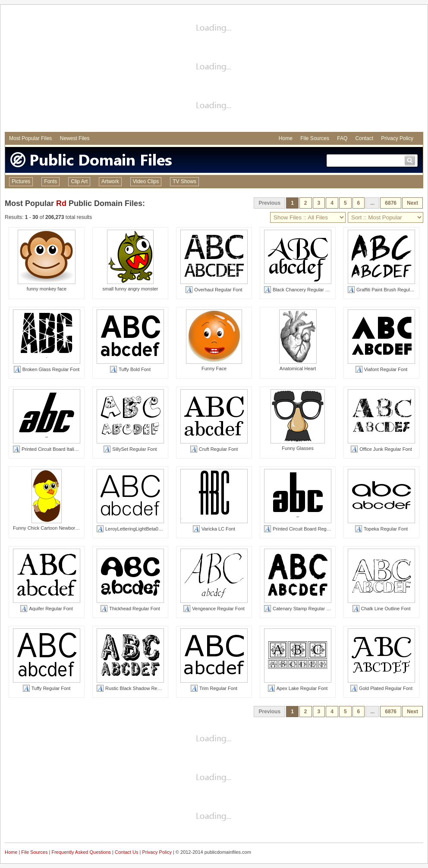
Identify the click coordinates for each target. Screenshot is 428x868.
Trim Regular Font (214, 688)
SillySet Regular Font (130, 449)
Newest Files (75, 138)
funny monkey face (47, 289)
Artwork (110, 181)
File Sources (315, 138)
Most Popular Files (30, 138)
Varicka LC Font (214, 529)
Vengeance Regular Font (214, 609)
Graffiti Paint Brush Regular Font (386, 290)
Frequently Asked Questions (81, 852)
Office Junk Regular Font (381, 449)
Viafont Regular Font (382, 369)
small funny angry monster (131, 289)
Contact (364, 138)
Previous (269, 203)
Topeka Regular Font (381, 529)
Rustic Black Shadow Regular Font (138, 688)
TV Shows (184, 181)
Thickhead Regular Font (130, 609)
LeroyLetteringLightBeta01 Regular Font (143, 529)
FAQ (342, 138)
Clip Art (79, 181)
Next (412, 203)
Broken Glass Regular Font (47, 369)
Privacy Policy (397, 138)
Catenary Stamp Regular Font (300, 609)
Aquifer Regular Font (47, 609)
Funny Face (214, 368)
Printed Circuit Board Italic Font (50, 449)
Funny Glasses (297, 448)
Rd (61, 203)
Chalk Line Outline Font (382, 609)
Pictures (21, 181)
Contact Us (126, 852)
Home (286, 138)
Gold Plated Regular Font (381, 688)
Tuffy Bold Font (130, 369)
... (372, 203)
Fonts (50, 181)
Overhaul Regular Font (214, 290)
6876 (391, 203)
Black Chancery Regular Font (299, 290)
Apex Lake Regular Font (298, 688)
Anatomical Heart (298, 368)
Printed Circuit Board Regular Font (305, 529)
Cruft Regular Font (214, 449)
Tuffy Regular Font (47, 688)
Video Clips (146, 181)
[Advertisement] (214, 69)
